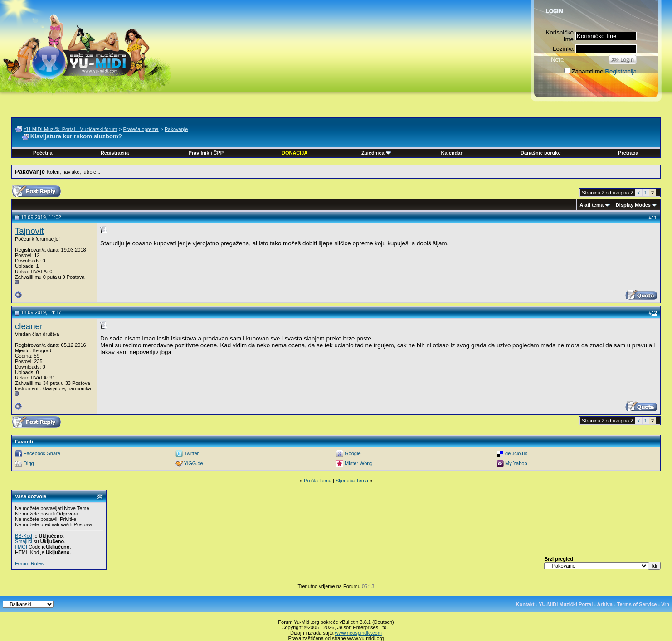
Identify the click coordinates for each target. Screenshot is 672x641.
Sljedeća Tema (352, 481)
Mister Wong (359, 463)
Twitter (191, 453)
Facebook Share (42, 453)
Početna (43, 153)
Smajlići (24, 541)
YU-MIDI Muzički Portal (566, 604)
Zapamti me (584, 71)
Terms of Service (637, 604)
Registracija (621, 71)
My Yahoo (516, 463)
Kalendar (452, 153)
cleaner (29, 326)
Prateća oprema (141, 129)
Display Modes (633, 205)
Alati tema (592, 205)
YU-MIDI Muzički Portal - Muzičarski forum (71, 129)
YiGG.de (194, 463)
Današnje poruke (541, 153)
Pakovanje (176, 129)
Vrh (665, 604)
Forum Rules (29, 563)
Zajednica (376, 153)
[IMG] (21, 547)
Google (353, 453)
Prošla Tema (318, 481)
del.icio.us (516, 453)
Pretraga (628, 153)
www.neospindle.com (358, 633)
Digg (29, 463)
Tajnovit (29, 231)
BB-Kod (24, 536)
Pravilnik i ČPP (206, 153)
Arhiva (605, 604)
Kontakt (525, 604)
